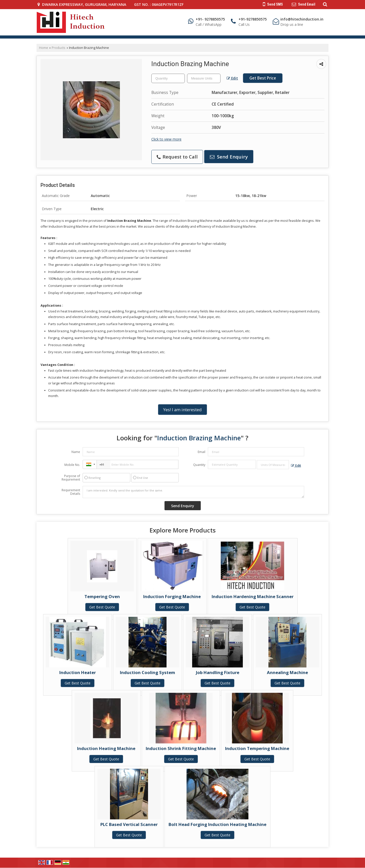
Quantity (199, 465)
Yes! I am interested (182, 410)
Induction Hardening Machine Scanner (253, 596)
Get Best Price (263, 78)
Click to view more (166, 139)
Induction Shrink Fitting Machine (181, 748)
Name (76, 452)
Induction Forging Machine (172, 596)
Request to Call (177, 157)
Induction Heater (78, 672)
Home (44, 48)
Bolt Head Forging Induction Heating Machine (217, 824)
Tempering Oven (102, 596)
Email (202, 452)
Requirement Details (71, 492)
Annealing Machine (287, 672)
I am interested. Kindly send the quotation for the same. (193, 492)
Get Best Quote (102, 607)
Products (59, 48)
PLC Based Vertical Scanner (129, 824)
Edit (232, 78)
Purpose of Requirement (71, 478)
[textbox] (204, 78)
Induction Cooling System (148, 672)
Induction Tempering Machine (257, 748)
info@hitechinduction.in (302, 19)
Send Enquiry (229, 157)
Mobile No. (72, 465)
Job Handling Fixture (218, 672)
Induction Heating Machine (106, 748)
